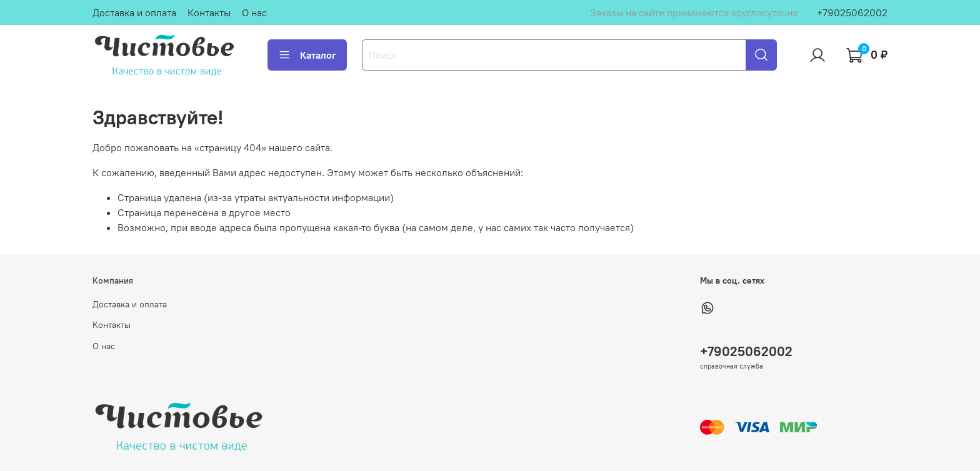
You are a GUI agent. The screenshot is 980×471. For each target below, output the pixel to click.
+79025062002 (852, 12)
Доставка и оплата (134, 12)
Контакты (209, 12)
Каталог (307, 55)
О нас (254, 12)
